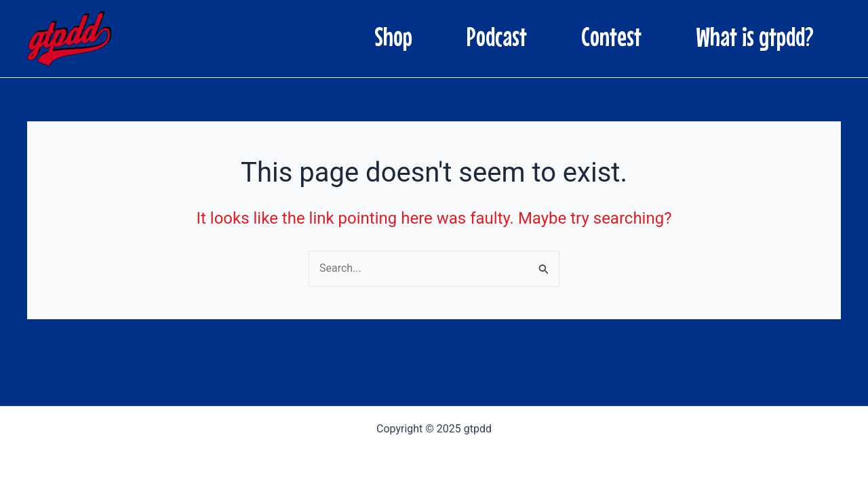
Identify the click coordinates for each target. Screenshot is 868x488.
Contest (611, 37)
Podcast (497, 37)
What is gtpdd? (755, 37)
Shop (393, 37)
